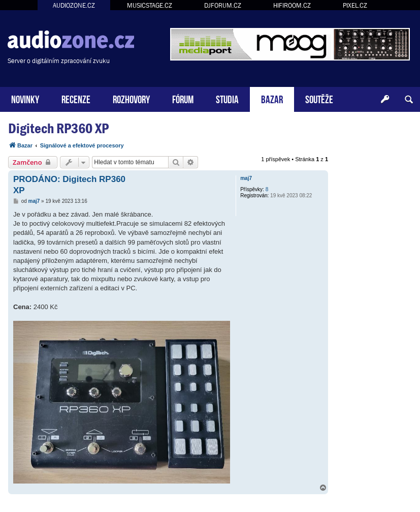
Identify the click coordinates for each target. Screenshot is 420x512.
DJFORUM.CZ (223, 5)
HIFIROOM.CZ (292, 5)
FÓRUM (183, 98)
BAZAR (272, 98)
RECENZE (76, 98)
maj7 (246, 178)
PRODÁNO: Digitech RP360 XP (69, 185)
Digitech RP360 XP (58, 128)
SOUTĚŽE (319, 98)
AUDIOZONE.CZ (74, 5)
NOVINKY (25, 98)
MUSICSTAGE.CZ (150, 5)
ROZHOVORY (131, 98)
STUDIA (227, 98)
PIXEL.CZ (355, 5)
